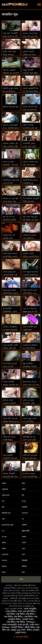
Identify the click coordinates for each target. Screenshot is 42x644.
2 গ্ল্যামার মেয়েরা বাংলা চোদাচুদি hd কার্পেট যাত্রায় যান (30, 477)
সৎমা (3, 519)
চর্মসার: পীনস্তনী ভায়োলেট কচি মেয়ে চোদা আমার (10, 477)
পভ (23, 519)
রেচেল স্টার (5, 554)
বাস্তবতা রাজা (6, 495)
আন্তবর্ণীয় (24, 507)
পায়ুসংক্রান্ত (5, 489)
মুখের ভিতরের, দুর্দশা (8, 525)
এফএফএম (25, 513)
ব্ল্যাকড (4, 572)
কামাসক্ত (4, 566)
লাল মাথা (4, 560)
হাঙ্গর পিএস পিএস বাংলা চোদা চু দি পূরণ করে (31, 385)
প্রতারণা (24, 543)
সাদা (3, 501)
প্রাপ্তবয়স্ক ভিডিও (10, 588)
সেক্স (21, 579)
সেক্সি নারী (14, 598)
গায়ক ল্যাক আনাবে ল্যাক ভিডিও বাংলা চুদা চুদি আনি (10, 257)
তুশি (23, 495)
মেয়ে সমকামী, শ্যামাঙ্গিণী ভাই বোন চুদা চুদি (10, 458)
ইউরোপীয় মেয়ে (6, 513)
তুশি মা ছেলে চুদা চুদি (11, 107)
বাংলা (23, 554)
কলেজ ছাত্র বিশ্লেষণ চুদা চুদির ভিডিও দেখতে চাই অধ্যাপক (30, 348)
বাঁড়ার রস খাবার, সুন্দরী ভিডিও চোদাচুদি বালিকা (9, 440)
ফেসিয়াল (24, 525)
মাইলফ (24, 489)
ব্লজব (23, 572)
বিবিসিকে (24, 566)
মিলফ (23, 483)
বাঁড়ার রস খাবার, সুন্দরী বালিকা (23, 596)
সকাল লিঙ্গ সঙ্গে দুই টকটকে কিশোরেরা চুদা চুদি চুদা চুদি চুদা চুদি (11, 422)
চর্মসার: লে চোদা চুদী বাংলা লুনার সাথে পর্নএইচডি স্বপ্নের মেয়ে (11, 201)
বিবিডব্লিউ (25, 560)
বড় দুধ (24, 501)
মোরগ (24, 549)
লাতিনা (4, 549)
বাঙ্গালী (4, 483)
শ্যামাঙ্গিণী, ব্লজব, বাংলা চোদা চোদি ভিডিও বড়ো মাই (29, 146)
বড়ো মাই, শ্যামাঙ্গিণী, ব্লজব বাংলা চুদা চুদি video (11, 36)
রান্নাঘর (4, 543)
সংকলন (24, 537)
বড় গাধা (4, 537)
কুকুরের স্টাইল (26, 531)
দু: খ (3, 531)
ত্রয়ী (3, 507)
